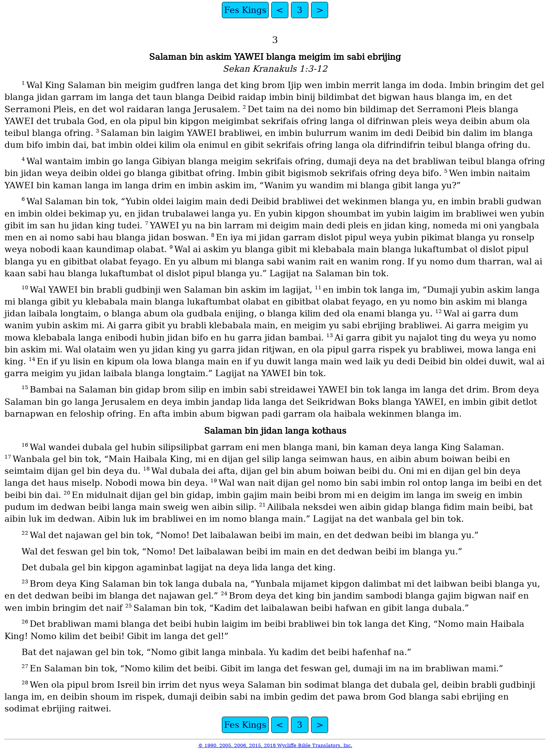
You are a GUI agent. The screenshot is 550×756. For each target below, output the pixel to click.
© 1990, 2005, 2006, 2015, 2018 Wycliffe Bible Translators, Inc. (275, 745)
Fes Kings (245, 10)
